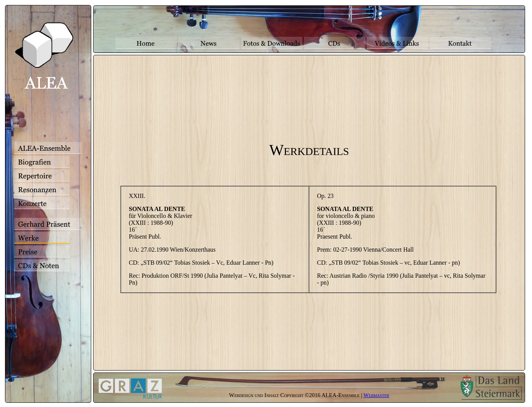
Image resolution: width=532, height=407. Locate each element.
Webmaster (376, 395)
